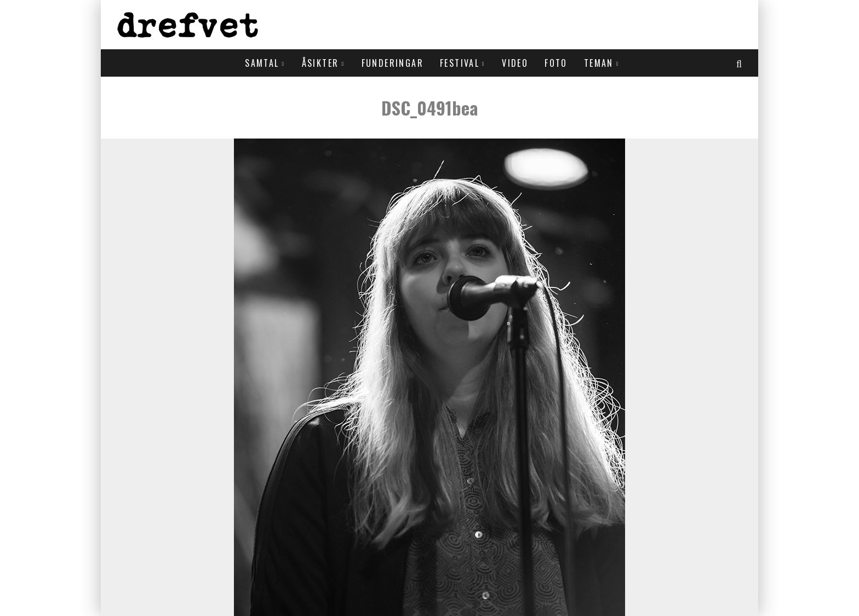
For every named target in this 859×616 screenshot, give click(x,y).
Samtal (262, 63)
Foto (556, 63)
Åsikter (320, 63)
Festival (460, 63)
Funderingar (393, 63)
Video (515, 63)
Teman (599, 63)
